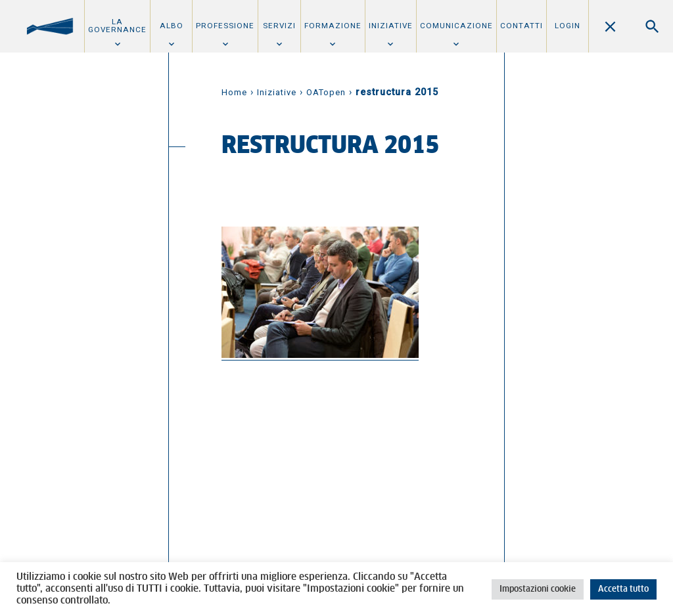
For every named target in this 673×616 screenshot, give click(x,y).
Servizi (279, 26)
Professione (225, 26)
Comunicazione (456, 26)
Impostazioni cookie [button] (538, 589)
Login (568, 26)
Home (234, 92)
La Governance (117, 26)
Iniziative (391, 26)
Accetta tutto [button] (623, 589)
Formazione (333, 26)
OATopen (326, 92)
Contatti (522, 26)
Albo (172, 26)
